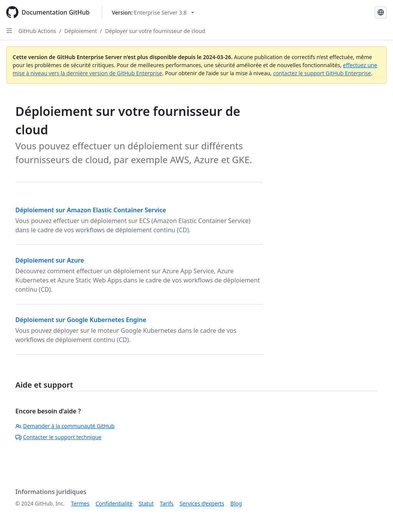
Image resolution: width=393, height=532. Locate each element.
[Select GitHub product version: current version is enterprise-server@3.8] (153, 12)
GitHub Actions (37, 31)
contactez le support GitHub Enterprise (322, 73)
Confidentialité (114, 503)
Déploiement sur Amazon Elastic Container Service (91, 210)
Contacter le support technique (58, 437)
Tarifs (167, 503)
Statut (146, 503)
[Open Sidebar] (9, 31)
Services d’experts (202, 503)
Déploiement (81, 31)
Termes (80, 503)
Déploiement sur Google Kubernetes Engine (81, 320)
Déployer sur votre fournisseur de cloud (155, 31)
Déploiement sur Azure (50, 260)
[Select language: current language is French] (381, 12)
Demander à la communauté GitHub (65, 426)
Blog (236, 503)
